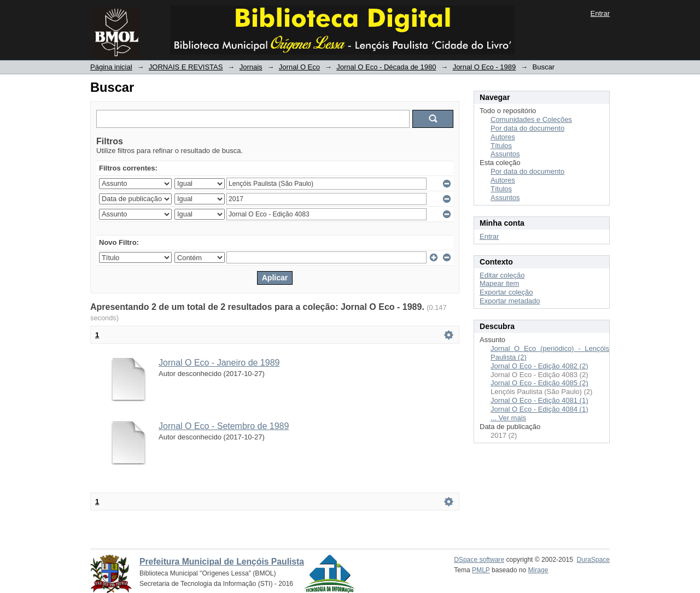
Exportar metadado (510, 301)
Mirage (538, 570)
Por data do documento (527, 128)
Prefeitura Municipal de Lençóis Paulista (222, 562)
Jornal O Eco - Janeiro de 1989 (219, 363)
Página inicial (111, 67)
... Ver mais (508, 418)
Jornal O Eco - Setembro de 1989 (224, 426)
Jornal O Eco (299, 67)
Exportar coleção (506, 292)
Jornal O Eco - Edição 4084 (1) (539, 409)
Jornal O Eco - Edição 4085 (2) (539, 383)
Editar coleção (502, 275)
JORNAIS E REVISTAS (186, 67)
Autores (503, 137)
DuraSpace (593, 560)
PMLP (481, 570)
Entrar (600, 13)
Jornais (251, 67)
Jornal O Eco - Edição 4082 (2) (539, 366)
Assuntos (505, 154)
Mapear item (499, 283)
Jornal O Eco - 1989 (485, 67)
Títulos (501, 146)
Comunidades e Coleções (531, 119)
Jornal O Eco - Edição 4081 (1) (539, 400)
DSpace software (479, 560)
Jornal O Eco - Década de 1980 (386, 67)
